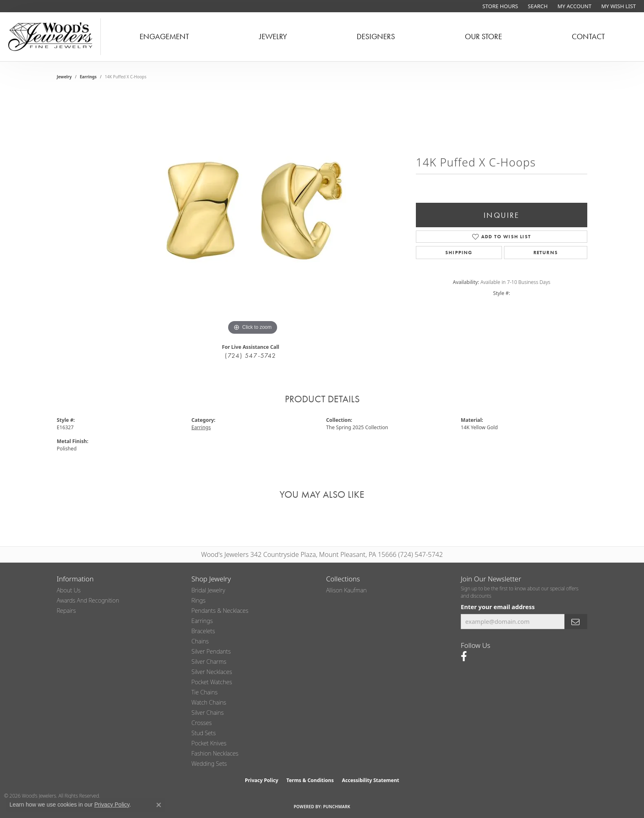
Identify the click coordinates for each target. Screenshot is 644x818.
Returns (546, 253)
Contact (588, 37)
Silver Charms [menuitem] (209, 662)
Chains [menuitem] (200, 641)
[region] (253, 215)
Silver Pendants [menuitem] (211, 651)
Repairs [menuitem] (66, 611)
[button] (537, 6)
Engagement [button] (164, 37)
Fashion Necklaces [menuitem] (215, 753)
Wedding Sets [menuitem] (209, 764)
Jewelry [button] (273, 37)
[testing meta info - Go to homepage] (50, 37)
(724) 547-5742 (250, 356)
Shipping (459, 253)
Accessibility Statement (371, 780)
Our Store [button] (483, 37)
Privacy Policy (262, 780)
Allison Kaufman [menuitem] (346, 590)
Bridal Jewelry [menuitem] (208, 590)
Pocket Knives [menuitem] (209, 743)
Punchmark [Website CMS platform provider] (337, 807)
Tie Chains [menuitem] (204, 692)
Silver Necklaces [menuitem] (212, 672)
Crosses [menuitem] (202, 723)
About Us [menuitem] (69, 590)
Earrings (88, 77)
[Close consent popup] (159, 805)
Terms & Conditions (310, 780)
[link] (499, 6)
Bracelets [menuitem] (203, 631)
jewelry (64, 77)
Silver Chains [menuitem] (208, 713)
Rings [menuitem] (199, 600)
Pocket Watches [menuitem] (212, 682)
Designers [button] (376, 37)
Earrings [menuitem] (202, 621)
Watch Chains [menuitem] (209, 702)
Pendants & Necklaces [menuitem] (220, 611)
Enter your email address (498, 607)
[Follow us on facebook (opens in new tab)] (464, 656)
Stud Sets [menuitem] (204, 733)
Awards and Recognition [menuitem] (88, 600)
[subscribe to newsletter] (576, 622)
